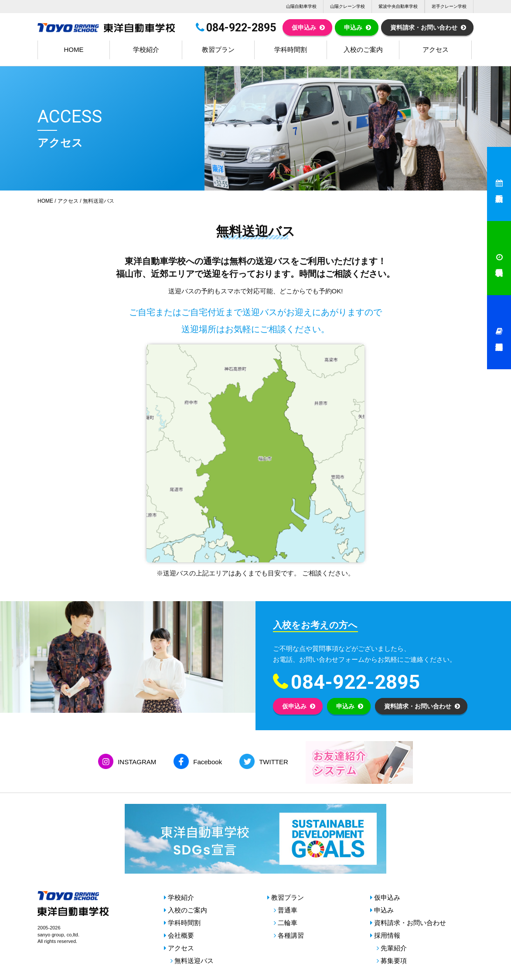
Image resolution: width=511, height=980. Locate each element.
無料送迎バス (194, 961)
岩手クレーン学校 (449, 6)
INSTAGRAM (137, 762)
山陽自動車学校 (301, 6)
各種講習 (291, 935)
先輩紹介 (394, 948)
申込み (353, 27)
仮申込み (304, 27)
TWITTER (274, 762)
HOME (74, 49)
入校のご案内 (363, 49)
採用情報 (387, 935)
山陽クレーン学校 (347, 6)
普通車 (288, 910)
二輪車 (288, 923)
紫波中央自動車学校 (398, 6)
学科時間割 (291, 49)
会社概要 (181, 935)
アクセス (436, 49)
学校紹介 (146, 49)
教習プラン (218, 49)
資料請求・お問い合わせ (424, 27)
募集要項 (394, 961)
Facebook (208, 762)
